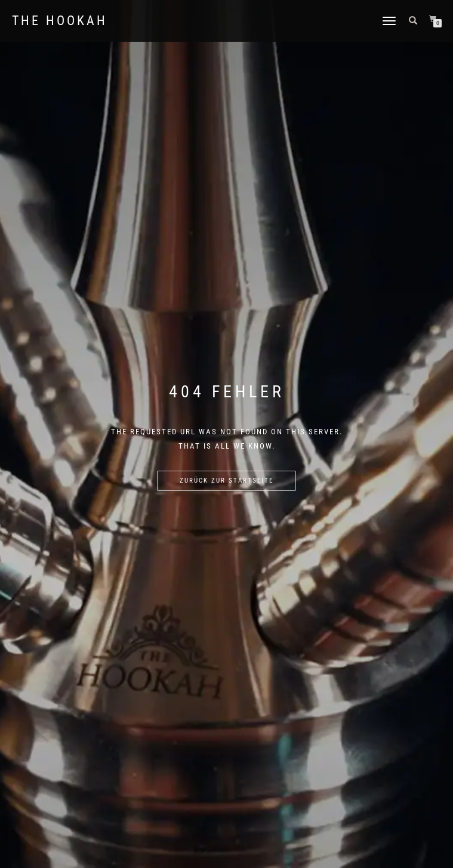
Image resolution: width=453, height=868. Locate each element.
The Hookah (60, 21)
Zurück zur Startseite (226, 481)
